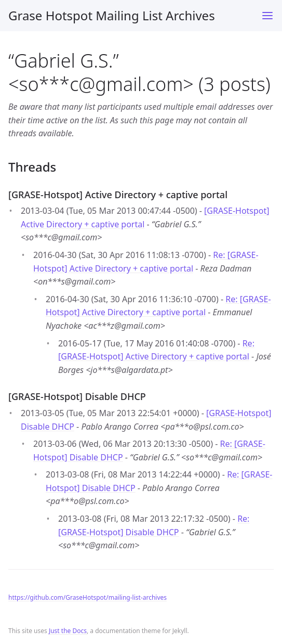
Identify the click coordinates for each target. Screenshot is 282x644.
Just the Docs (68, 631)
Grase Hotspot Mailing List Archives (112, 15)
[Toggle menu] (267, 16)
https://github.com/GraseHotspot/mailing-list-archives (88, 597)
